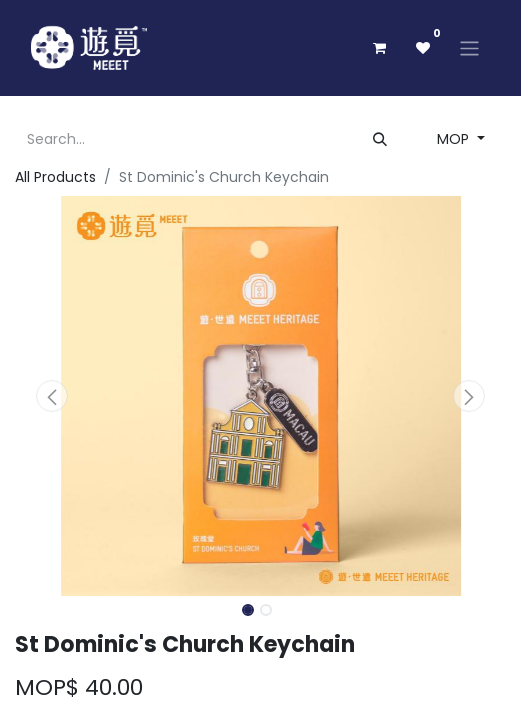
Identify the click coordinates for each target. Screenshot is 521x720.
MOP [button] (455, 139)
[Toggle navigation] (469, 47)
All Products (55, 177)
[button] (52, 396)
